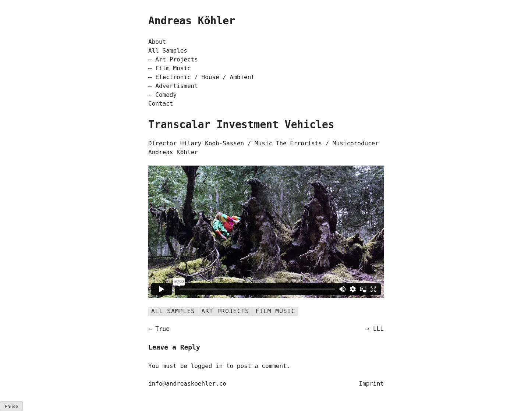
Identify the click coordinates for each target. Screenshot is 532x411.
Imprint (371, 384)
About (157, 42)
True (162, 329)
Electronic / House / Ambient (205, 77)
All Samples (168, 51)
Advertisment (177, 86)
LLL (378, 329)
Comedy (166, 95)
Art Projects (177, 59)
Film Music (173, 68)
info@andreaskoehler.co (187, 384)
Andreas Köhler (192, 21)
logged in (207, 366)
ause (11, 407)
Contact (161, 104)
